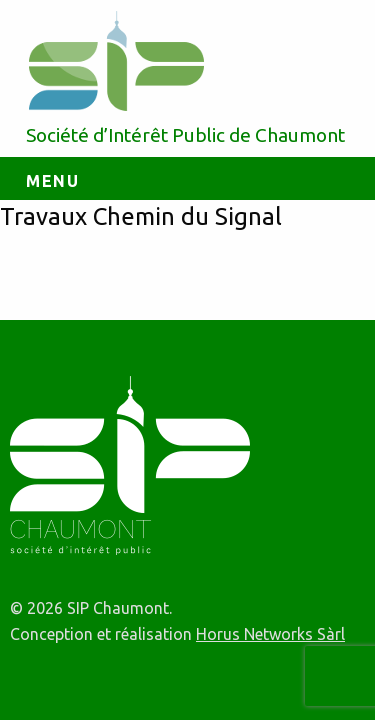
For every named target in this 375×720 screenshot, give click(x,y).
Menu (52, 181)
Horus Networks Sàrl (270, 634)
